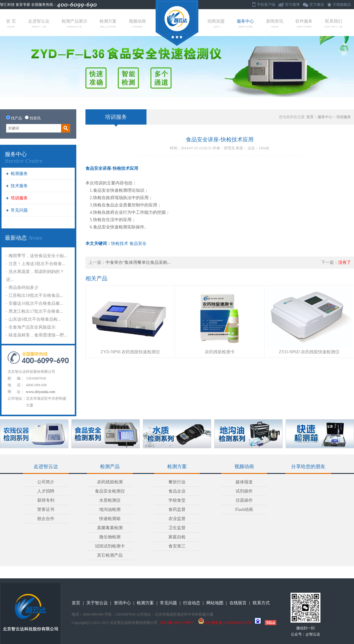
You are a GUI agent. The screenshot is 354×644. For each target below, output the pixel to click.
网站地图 (215, 603)
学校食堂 (177, 500)
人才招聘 (46, 491)
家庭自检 (177, 537)
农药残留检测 (110, 482)
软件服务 (304, 23)
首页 (310, 117)
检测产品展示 (74, 23)
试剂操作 (244, 491)
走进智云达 (39, 23)
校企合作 (46, 519)
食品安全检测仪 (110, 491)
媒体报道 (244, 482)
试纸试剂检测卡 (110, 546)
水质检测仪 (110, 500)
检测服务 (19, 174)
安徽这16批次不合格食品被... (36, 303)
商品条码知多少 (23, 287)
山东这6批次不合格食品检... (35, 319)
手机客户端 (266, 5)
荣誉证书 (46, 509)
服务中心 (245, 23)
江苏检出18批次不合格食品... (36, 295)
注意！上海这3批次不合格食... (37, 264)
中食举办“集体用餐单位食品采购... (138, 262)
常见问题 (19, 210)
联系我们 (334, 23)
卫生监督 (177, 528)
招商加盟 (216, 23)
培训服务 (19, 198)
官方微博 (292, 5)
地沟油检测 (110, 509)
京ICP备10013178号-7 (177, 623)
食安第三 (177, 546)
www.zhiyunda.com (41, 392)
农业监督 (177, 519)
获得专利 (46, 500)
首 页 (11, 23)
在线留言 (238, 603)
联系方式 (261, 603)
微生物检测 (110, 537)
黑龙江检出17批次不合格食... (36, 311)
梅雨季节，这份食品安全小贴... (38, 256)
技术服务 (19, 186)
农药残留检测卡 (220, 352)
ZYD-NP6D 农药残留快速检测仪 (309, 352)
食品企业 (177, 491)
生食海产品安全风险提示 (32, 327)
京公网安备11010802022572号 (225, 623)
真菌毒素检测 (110, 528)
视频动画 (137, 23)
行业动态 (192, 603)
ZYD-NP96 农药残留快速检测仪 (130, 352)
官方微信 (317, 5)
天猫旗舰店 (342, 5)
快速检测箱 (110, 519)
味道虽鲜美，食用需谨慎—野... (38, 335)
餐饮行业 (177, 482)
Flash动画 (244, 509)
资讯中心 (122, 603)
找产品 (16, 118)
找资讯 (35, 118)
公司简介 (46, 482)
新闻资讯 (275, 23)
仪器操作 (244, 500)
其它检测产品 (110, 555)
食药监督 (177, 509)
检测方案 (108, 23)
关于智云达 (97, 603)
